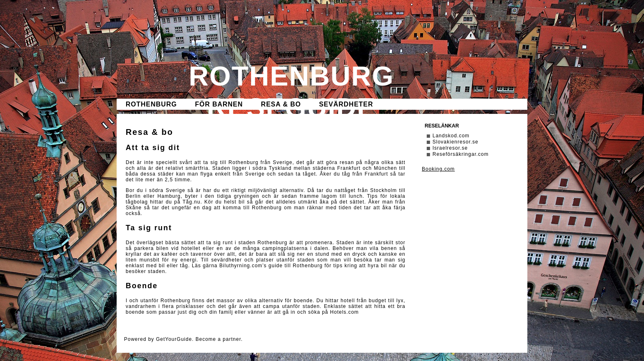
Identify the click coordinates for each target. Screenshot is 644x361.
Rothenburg (151, 104)
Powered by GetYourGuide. (159, 339)
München (385, 168)
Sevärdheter (346, 104)
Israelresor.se (450, 148)
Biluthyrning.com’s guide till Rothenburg (271, 266)
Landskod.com (451, 136)
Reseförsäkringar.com (461, 154)
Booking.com (438, 169)
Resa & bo (281, 104)
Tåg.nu (192, 202)
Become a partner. (219, 339)
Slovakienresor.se (455, 142)
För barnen (219, 104)
